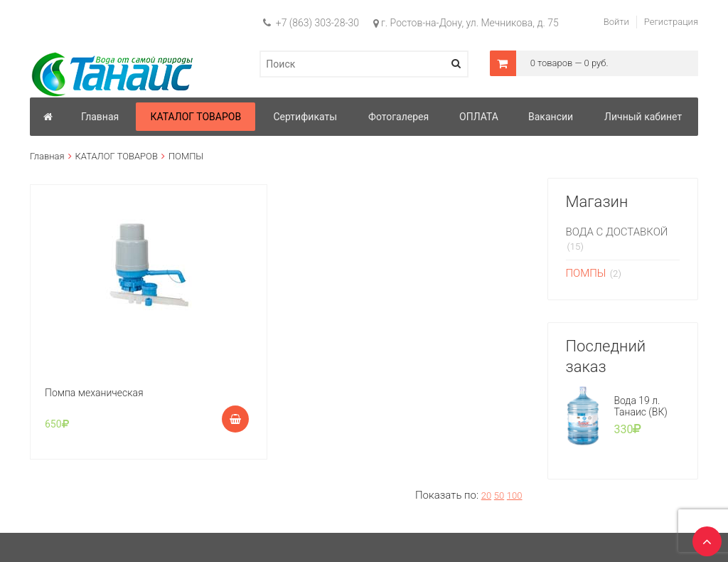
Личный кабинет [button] (643, 117)
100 (515, 495)
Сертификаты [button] (306, 117)
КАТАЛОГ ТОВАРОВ (117, 156)
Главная (47, 156)
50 (499, 495)
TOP (703, 537)
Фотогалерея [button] (398, 117)
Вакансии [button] (551, 117)
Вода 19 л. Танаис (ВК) (641, 406)
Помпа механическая (94, 393)
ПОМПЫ (586, 273)
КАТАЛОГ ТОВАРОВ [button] (196, 117)
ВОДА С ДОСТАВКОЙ (617, 232)
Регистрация (671, 22)
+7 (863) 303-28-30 (311, 23)
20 (486, 495)
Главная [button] (100, 117)
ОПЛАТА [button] (479, 117)
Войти (616, 22)
